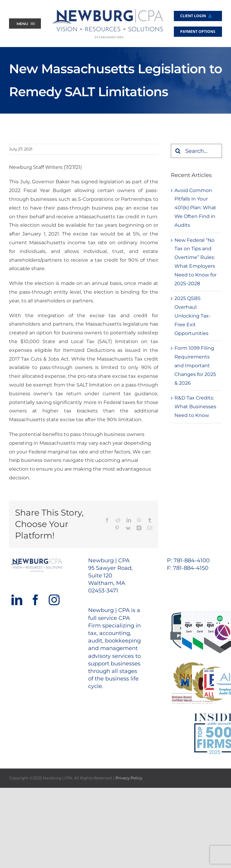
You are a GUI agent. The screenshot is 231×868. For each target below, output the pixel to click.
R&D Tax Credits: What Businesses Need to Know (195, 407)
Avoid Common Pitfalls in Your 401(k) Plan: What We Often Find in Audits (195, 208)
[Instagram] (54, 600)
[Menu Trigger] (25, 24)
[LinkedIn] (17, 600)
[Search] (178, 151)
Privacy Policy (129, 778)
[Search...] (196, 151)
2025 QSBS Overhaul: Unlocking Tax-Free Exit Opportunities (192, 316)
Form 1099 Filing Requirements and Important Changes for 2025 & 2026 (195, 365)
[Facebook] (35, 600)
